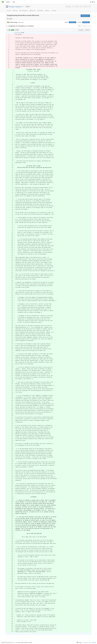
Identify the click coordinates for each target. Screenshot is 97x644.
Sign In (93, 2)
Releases (40, 11)
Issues (15, 11)
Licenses (86, 642)
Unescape (81, 30)
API (90, 642)
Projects (33, 11)
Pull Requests (24, 11)
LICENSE (17, 30)
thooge (11, 7)
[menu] (80, 26)
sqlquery (18, 7)
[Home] (3, 2)
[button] (8, 30)
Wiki (47, 11)
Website (94, 642)
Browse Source (85, 16)
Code (9, 11)
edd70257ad (73, 22)
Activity (54, 11)
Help (14, 2)
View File (87, 30)
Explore (8, 2)
